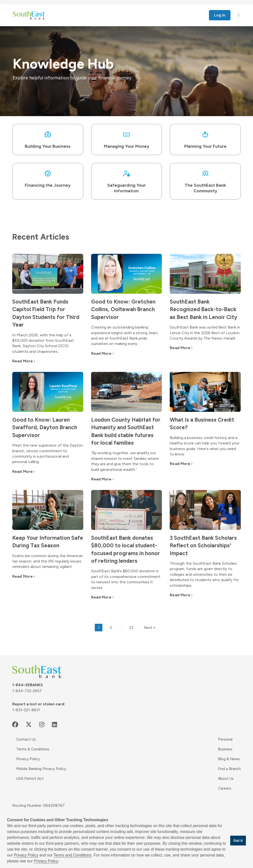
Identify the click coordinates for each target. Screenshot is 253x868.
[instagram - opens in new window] (42, 733)
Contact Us (27, 748)
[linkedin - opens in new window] (54, 733)
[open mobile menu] (239, 15)
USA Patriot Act (30, 787)
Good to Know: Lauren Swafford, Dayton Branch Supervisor (47, 429)
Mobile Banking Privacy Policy (42, 777)
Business (225, 758)
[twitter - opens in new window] (29, 733)
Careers (224, 797)
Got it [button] (238, 841)
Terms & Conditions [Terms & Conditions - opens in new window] (34, 758)
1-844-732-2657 (27, 700)
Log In (220, 15)
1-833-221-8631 (27, 719)
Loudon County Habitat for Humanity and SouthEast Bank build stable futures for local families (123, 437)
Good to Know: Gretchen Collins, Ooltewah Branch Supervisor (125, 311)
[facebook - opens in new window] (15, 733)
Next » (150, 636)
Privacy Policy (28, 768)
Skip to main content (0, 0)
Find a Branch (229, 777)
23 (131, 636)
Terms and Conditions (73, 855)
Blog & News (229, 768)
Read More (23, 363)
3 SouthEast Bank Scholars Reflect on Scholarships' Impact (198, 554)
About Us (226, 787)
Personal (225, 748)
